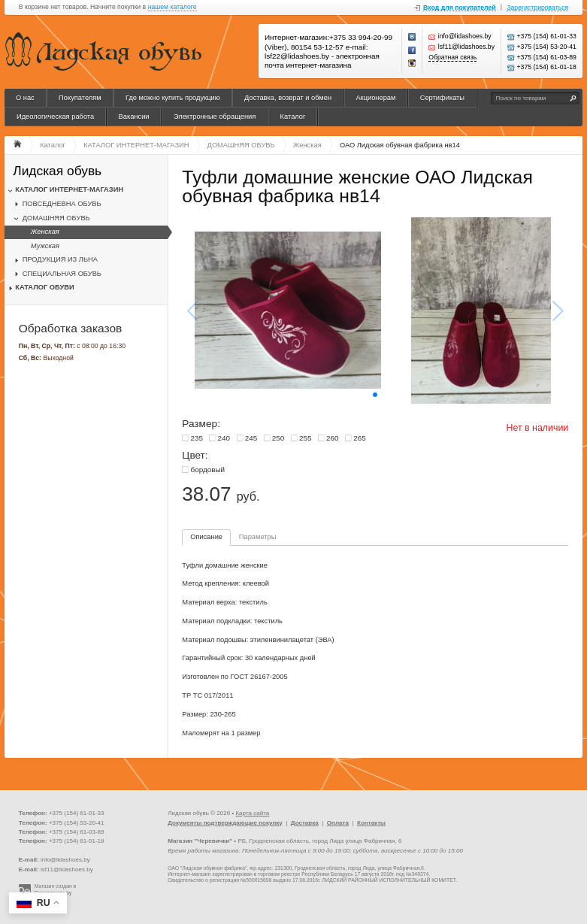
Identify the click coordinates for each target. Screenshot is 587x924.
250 (278, 438)
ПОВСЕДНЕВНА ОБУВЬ (62, 204)
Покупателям (80, 98)
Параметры (258, 537)
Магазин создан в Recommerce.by (55, 889)
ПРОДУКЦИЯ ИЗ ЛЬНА (60, 259)
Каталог (293, 117)
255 (306, 438)
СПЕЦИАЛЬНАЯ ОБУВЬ (62, 274)
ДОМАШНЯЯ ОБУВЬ (56, 218)
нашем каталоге (172, 7)
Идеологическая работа (55, 117)
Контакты (371, 823)
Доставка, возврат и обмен (288, 98)
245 (251, 438)
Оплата (338, 823)
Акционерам (375, 98)
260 (333, 438)
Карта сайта (252, 813)
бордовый (207, 470)
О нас (25, 98)
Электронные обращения (215, 117)
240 (224, 438)
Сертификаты (442, 98)
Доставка (305, 823)
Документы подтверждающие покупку (225, 823)
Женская (45, 232)
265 (360, 438)
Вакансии (134, 117)
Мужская (45, 246)
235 (197, 438)
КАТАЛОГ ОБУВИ (44, 287)
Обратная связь (452, 58)
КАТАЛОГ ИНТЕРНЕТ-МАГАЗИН (69, 189)
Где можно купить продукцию (173, 98)
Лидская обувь (57, 171)
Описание (206, 537)
